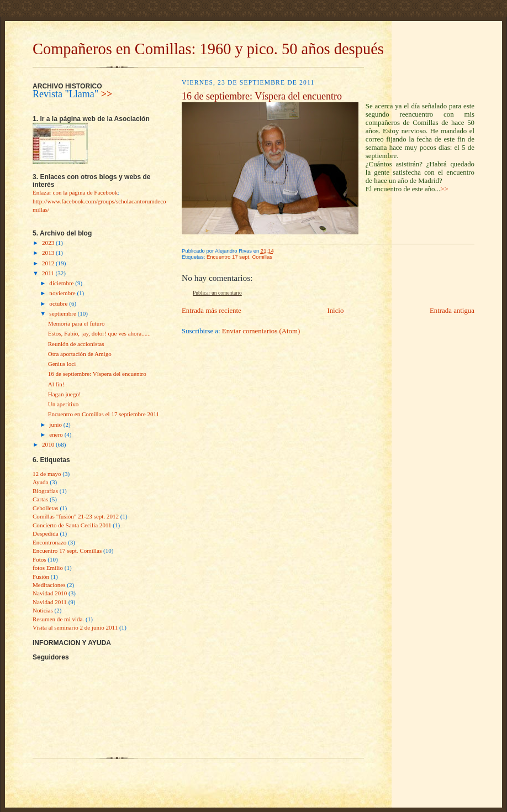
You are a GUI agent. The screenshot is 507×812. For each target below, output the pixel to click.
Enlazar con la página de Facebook (75, 192)
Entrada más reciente (212, 311)
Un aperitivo (64, 404)
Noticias (43, 610)
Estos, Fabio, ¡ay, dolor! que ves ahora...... (99, 333)
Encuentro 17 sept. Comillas (67, 551)
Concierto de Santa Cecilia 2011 (72, 525)
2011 (49, 273)
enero (57, 434)
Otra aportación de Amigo (80, 354)
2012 (49, 263)
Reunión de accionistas (76, 344)
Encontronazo (49, 542)
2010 (49, 444)
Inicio (335, 311)
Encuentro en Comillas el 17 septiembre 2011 (104, 414)
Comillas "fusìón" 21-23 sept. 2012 (76, 516)
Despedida (46, 533)
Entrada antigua (452, 311)
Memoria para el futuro (76, 323)
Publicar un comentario (217, 293)
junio (56, 425)
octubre (59, 303)
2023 (49, 243)
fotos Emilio (48, 568)
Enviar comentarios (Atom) (261, 331)
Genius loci (62, 364)
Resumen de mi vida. (58, 619)
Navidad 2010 (50, 593)
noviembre (63, 293)
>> (107, 94)
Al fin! (56, 384)
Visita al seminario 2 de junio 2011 (75, 627)
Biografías (45, 491)
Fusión (41, 577)
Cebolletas (46, 508)
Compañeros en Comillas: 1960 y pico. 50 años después (208, 49)
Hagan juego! (65, 394)
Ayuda (40, 482)
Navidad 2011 (50, 602)
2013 (49, 253)
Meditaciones (49, 585)
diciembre (62, 283)
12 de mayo (47, 474)
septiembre (63, 313)
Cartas (40, 499)
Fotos (39, 559)
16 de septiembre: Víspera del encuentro (97, 374)
